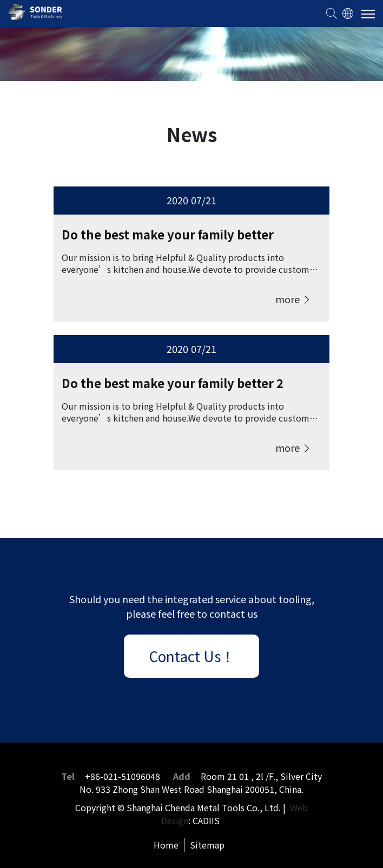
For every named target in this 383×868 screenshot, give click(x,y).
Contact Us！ (192, 657)
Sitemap (207, 845)
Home (166, 845)
